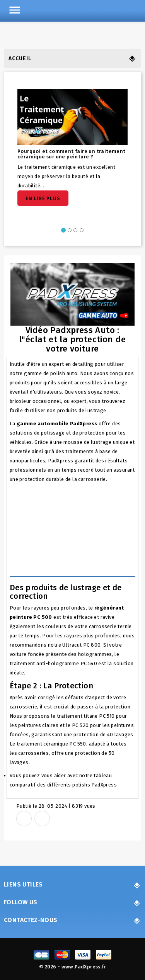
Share (24, 819)
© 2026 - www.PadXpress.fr (72, 967)
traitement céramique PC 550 (51, 744)
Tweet (42, 819)
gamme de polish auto (51, 373)
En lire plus (43, 198)
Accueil (20, 59)
